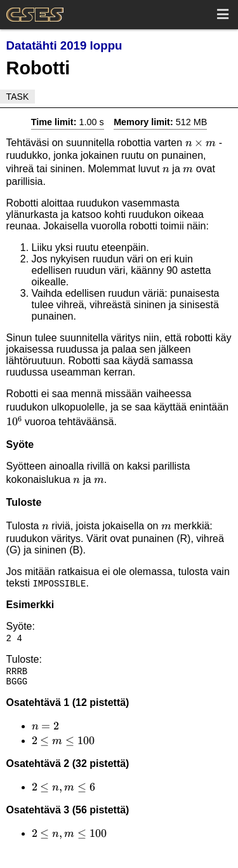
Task (18, 97)
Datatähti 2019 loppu (64, 45)
